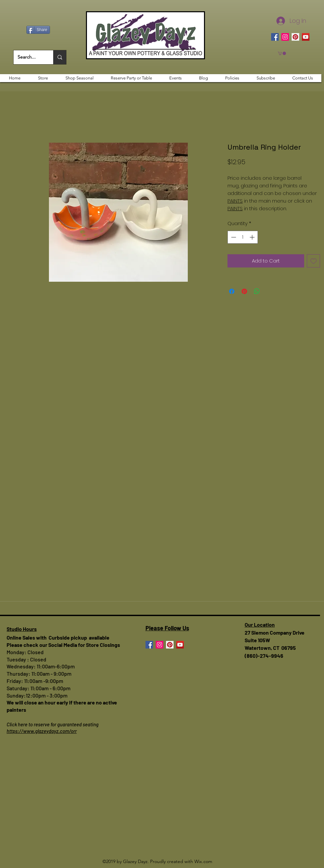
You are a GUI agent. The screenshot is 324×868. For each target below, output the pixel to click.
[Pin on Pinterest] (244, 291)
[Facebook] (275, 37)
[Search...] (28, 57)
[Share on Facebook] (232, 291)
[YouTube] (306, 37)
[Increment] (253, 237)
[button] (282, 53)
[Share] (38, 30)
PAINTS (235, 201)
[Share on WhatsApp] (257, 291)
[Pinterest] (295, 37)
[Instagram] (285, 37)
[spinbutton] (243, 237)
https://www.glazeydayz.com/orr (42, 731)
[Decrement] (233, 237)
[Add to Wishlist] (314, 261)
